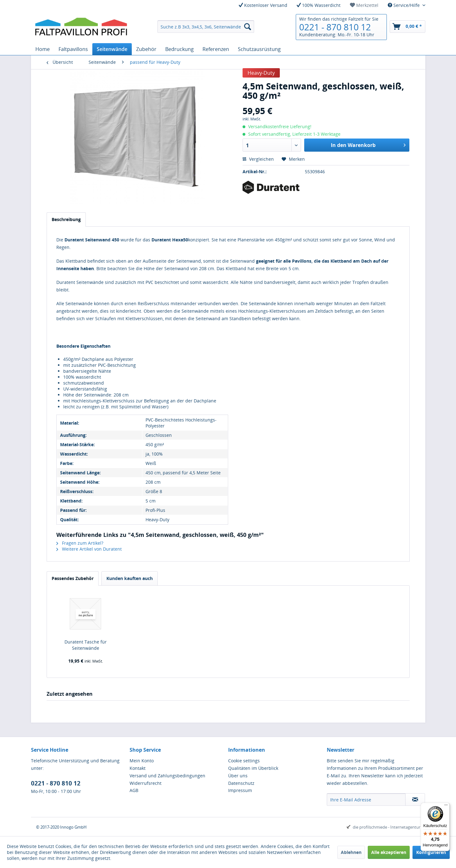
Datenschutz (241, 783)
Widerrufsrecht (146, 783)
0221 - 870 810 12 (335, 27)
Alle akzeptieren (389, 852)
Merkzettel (364, 5)
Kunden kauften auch (130, 578)
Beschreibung (66, 219)
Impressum (240, 790)
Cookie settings (244, 761)
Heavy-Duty (261, 73)
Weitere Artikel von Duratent (89, 549)
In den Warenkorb (368, 144)
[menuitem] (364, 5)
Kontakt (138, 768)
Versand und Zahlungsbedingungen (167, 776)
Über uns (238, 776)
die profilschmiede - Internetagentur (387, 827)
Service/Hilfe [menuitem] (404, 5)
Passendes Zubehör (73, 578)
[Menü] (446, 806)
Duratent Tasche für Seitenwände (86, 645)
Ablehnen (351, 852)
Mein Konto (142, 761)
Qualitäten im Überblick (253, 768)
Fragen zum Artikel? (80, 543)
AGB (134, 790)
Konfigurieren (431, 852)
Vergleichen (258, 159)
